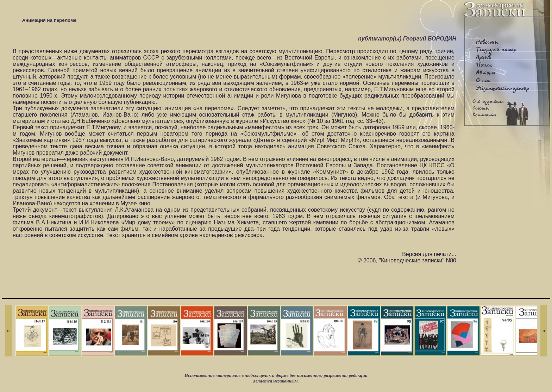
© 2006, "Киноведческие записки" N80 (407, 260)
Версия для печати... (429, 254)
